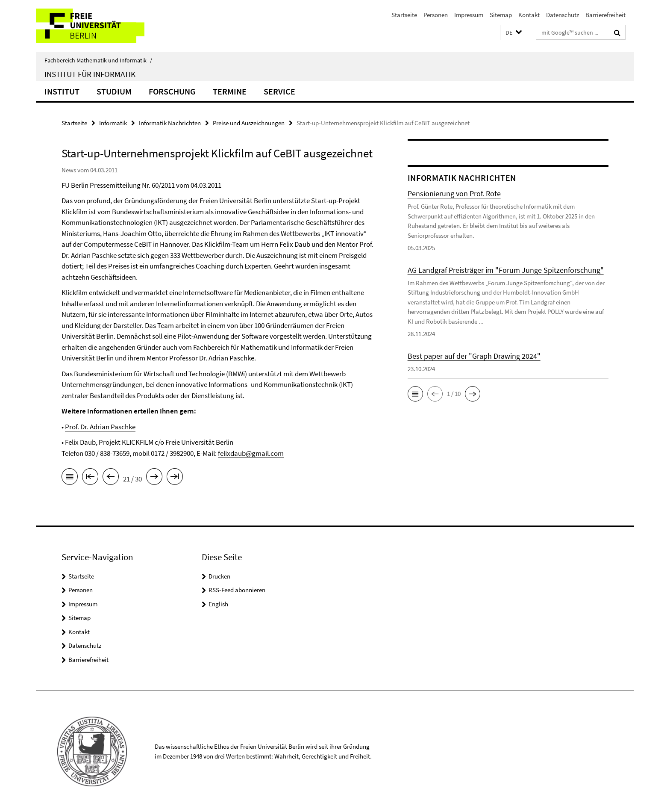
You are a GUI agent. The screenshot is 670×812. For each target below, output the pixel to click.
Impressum (469, 15)
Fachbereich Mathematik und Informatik (98, 60)
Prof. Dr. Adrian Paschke (100, 427)
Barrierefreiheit (605, 15)
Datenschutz (563, 15)
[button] (514, 33)
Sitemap (501, 15)
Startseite (404, 15)
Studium (114, 91)
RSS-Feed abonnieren (237, 590)
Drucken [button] (219, 576)
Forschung (172, 91)
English (218, 604)
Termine (230, 91)
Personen (436, 15)
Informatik (113, 123)
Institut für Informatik (90, 74)
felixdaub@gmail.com (251, 453)
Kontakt (529, 15)
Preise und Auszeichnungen (249, 123)
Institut (62, 91)
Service (279, 91)
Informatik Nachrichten (170, 123)
